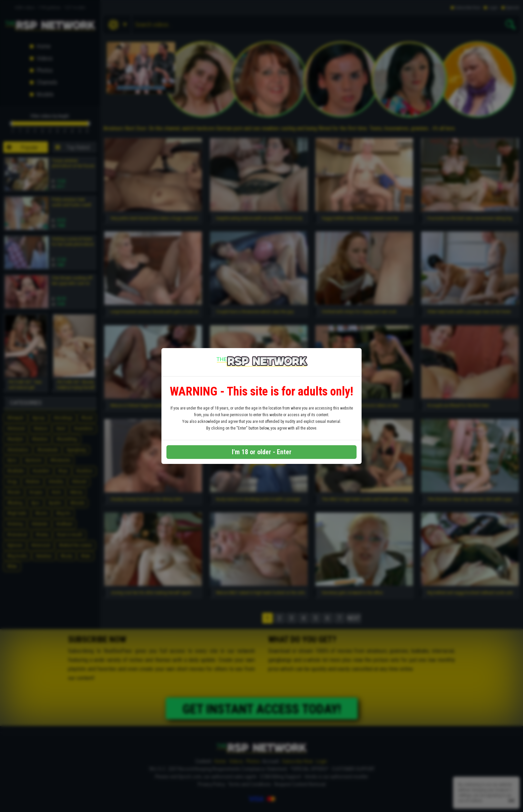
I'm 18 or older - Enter (262, 452)
